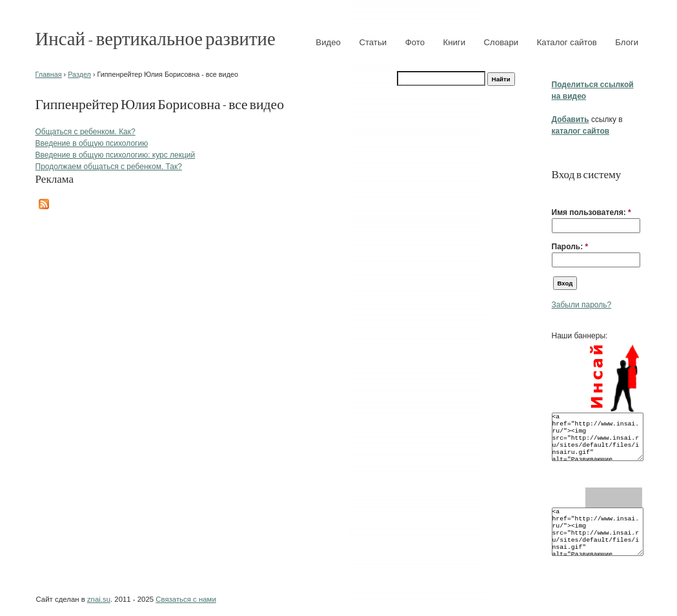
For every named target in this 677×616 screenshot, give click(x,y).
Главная (49, 74)
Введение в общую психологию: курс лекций (116, 155)
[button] (557, 192)
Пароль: (570, 247)
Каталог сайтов (567, 42)
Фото (415, 42)
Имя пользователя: (591, 212)
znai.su (99, 599)
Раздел (79, 74)
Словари (501, 42)
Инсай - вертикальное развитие (156, 38)
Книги (455, 42)
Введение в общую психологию (92, 143)
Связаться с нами (186, 599)
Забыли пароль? (582, 305)
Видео (328, 42)
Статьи (373, 42)
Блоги (627, 42)
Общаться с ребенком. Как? (86, 132)
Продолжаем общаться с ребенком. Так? (109, 167)
